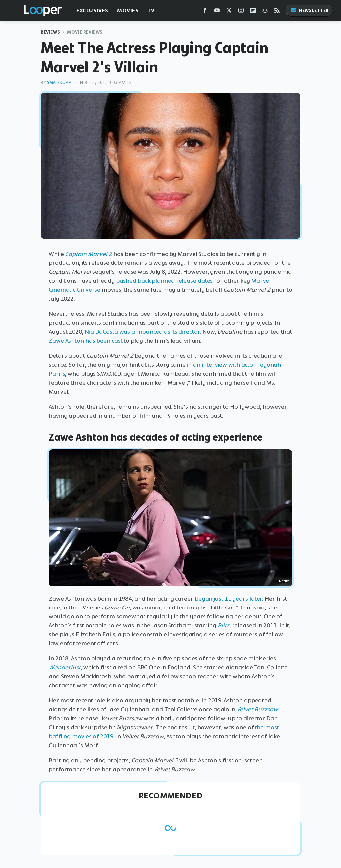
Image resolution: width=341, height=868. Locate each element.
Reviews (50, 32)
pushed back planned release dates (165, 281)
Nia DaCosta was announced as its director (142, 332)
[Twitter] (229, 12)
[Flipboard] (253, 12)
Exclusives (92, 10)
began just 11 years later (229, 599)
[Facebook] (205, 12)
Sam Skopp (59, 82)
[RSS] (277, 12)
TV (151, 10)
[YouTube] (217, 12)
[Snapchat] (265, 12)
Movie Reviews (85, 32)
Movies (128, 10)
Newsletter (309, 10)
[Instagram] (241, 12)
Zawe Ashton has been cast (86, 341)
